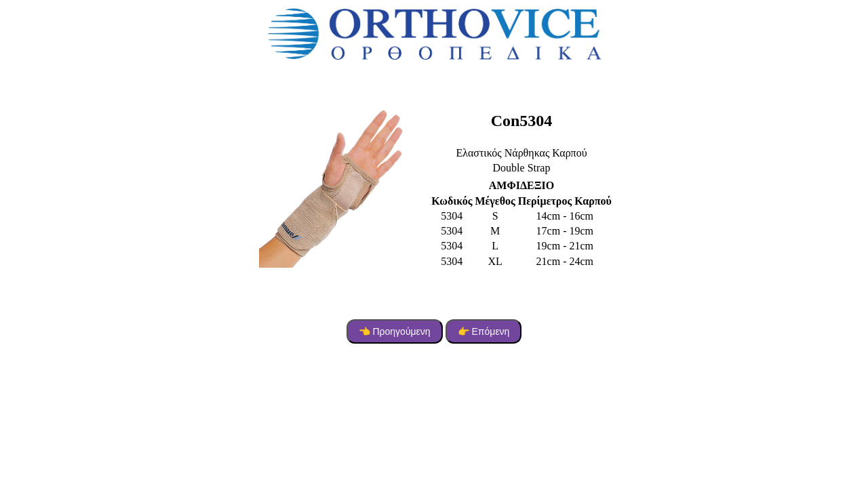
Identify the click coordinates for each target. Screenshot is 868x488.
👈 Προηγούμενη (395, 331)
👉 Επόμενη (484, 331)
